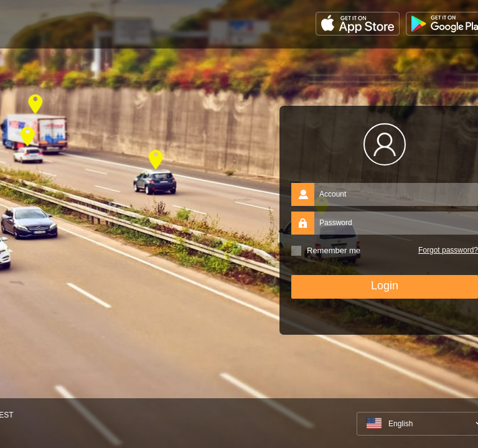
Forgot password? (448, 250)
